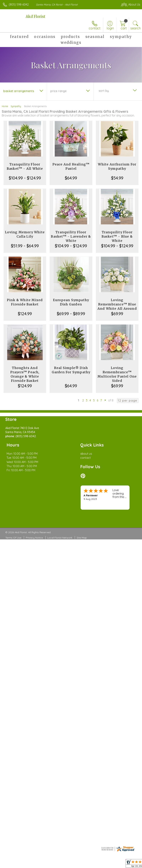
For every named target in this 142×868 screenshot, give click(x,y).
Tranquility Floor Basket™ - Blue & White (117, 236)
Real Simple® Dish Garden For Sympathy (71, 370)
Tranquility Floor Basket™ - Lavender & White (71, 236)
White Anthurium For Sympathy (117, 166)
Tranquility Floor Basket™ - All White (25, 166)
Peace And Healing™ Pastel (71, 166)
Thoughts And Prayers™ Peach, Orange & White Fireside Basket (25, 374)
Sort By (104, 91)
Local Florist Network (60, 538)
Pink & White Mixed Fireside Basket (25, 302)
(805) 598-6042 (19, 4)
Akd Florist (35, 16)
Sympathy (16, 106)
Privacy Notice (34, 538)
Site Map (82, 538)
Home (5, 106)
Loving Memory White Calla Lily (25, 234)
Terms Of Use (13, 538)
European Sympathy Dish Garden (71, 302)
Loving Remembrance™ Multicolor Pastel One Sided (117, 374)
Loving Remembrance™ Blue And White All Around (117, 304)
